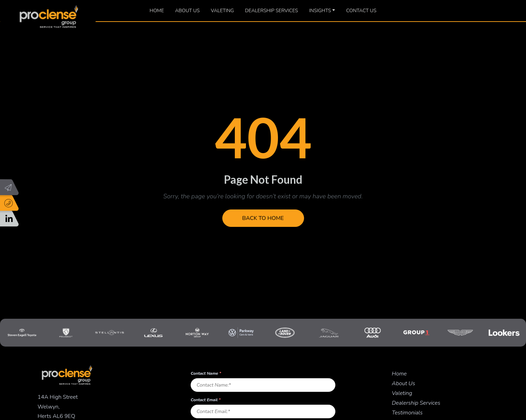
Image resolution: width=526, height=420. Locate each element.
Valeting (222, 11)
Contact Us (361, 11)
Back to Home (263, 218)
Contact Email (206, 400)
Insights (320, 11)
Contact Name (206, 373)
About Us (187, 11)
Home (157, 11)
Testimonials (407, 413)
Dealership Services (271, 11)
